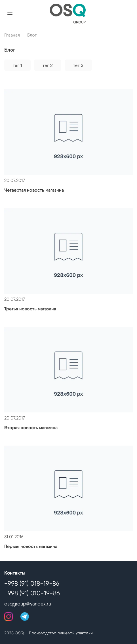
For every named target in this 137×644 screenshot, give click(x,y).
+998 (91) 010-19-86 (32, 593)
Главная (12, 35)
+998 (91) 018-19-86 (32, 583)
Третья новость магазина (30, 309)
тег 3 (78, 65)
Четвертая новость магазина (34, 190)
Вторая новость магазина (31, 428)
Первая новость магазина (31, 546)
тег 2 (48, 65)
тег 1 (17, 65)
